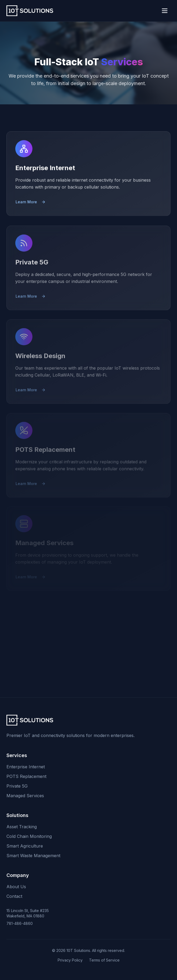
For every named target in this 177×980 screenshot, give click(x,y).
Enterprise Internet (26, 767)
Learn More (31, 204)
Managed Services (25, 796)
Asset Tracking (22, 827)
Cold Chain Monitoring (29, 836)
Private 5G (17, 786)
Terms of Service (104, 960)
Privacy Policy (70, 960)
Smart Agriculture (25, 846)
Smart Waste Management (33, 856)
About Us (16, 887)
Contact (14, 896)
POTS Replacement (26, 776)
